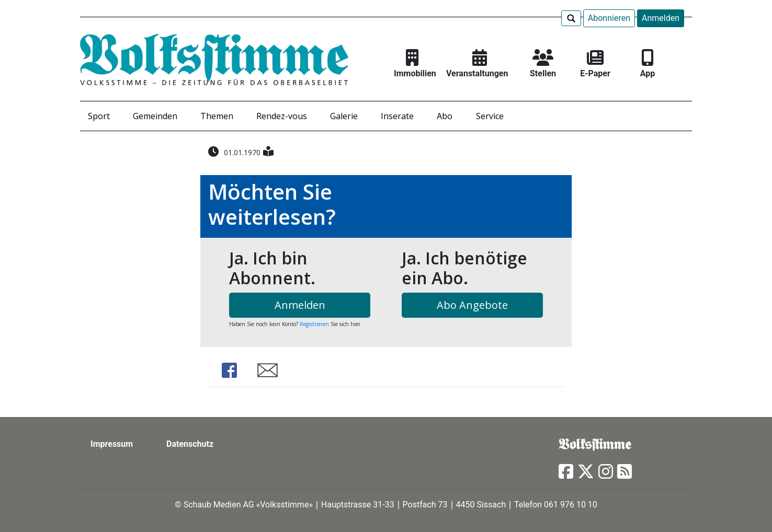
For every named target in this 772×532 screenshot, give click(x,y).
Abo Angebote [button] (472, 305)
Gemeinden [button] (155, 116)
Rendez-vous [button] (282, 116)
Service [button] (490, 116)
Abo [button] (445, 116)
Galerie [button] (344, 116)
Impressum (112, 444)
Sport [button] (99, 116)
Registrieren (314, 324)
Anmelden (661, 18)
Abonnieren (609, 18)
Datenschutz (190, 444)
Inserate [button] (397, 116)
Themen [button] (217, 116)
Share (229, 370)
